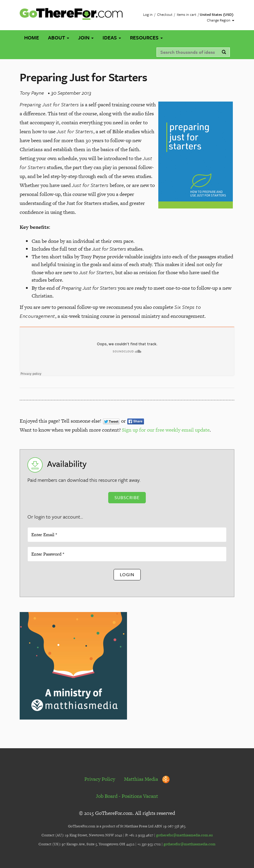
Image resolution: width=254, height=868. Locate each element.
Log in (148, 14)
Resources (146, 37)
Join (86, 37)
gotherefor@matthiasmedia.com (190, 844)
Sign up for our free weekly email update (166, 430)
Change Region (221, 20)
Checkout (165, 14)
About (59, 37)
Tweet (111, 421)
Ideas (112, 37)
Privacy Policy (100, 779)
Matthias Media (147, 779)
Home (32, 37)
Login (127, 574)
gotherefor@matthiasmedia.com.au (185, 835)
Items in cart (186, 14)
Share (136, 421)
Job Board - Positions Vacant (127, 796)
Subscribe (127, 497)
